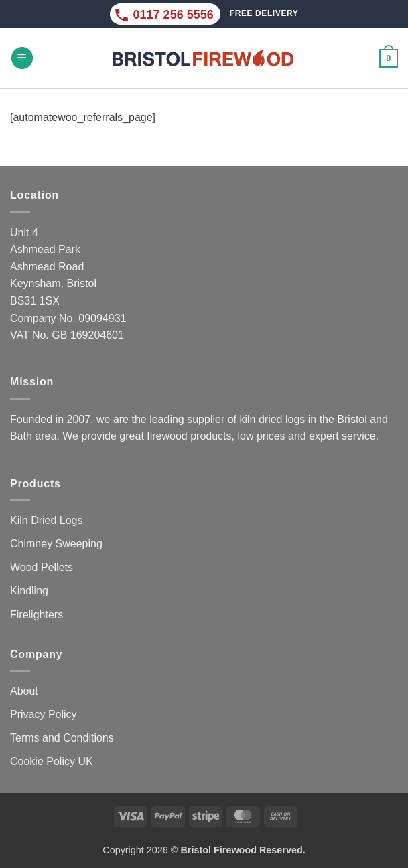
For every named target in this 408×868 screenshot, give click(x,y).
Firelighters (37, 615)
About (24, 691)
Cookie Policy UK (52, 761)
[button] (22, 58)
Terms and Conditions (62, 738)
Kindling (29, 591)
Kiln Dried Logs (47, 520)
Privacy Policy (44, 714)
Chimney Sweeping (56, 544)
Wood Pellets (42, 567)
